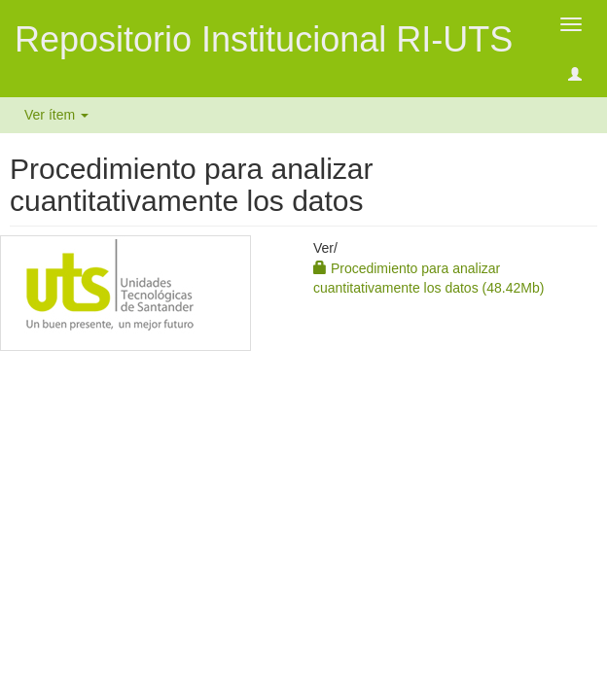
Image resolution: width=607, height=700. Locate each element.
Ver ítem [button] (56, 115)
